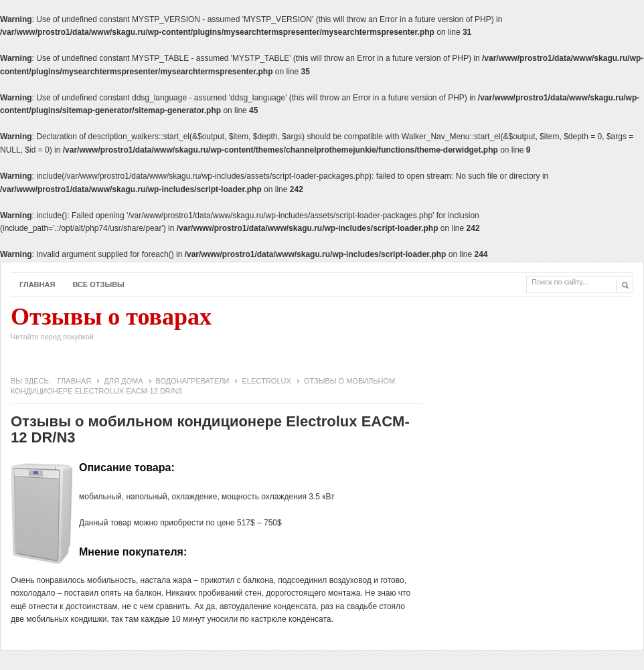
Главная (37, 284)
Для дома (123, 381)
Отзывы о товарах (111, 327)
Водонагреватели (193, 381)
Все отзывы (98, 284)
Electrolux (266, 381)
